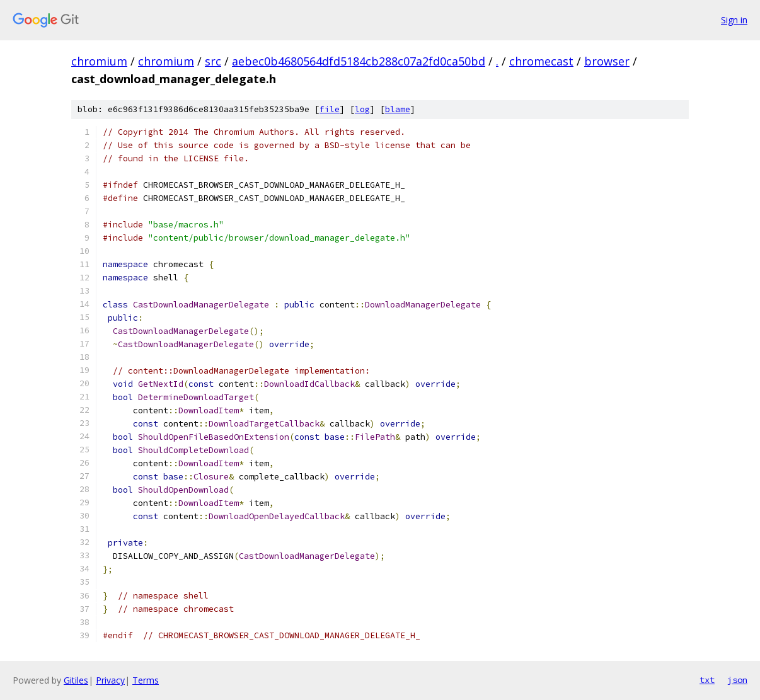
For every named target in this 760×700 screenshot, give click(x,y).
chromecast (541, 61)
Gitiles (76, 680)
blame (398, 109)
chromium (99, 61)
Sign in (734, 20)
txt (707, 680)
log (362, 109)
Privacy (110, 680)
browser (607, 61)
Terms (146, 680)
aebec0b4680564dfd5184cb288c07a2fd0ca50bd (359, 61)
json (737, 680)
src (213, 61)
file (330, 109)
